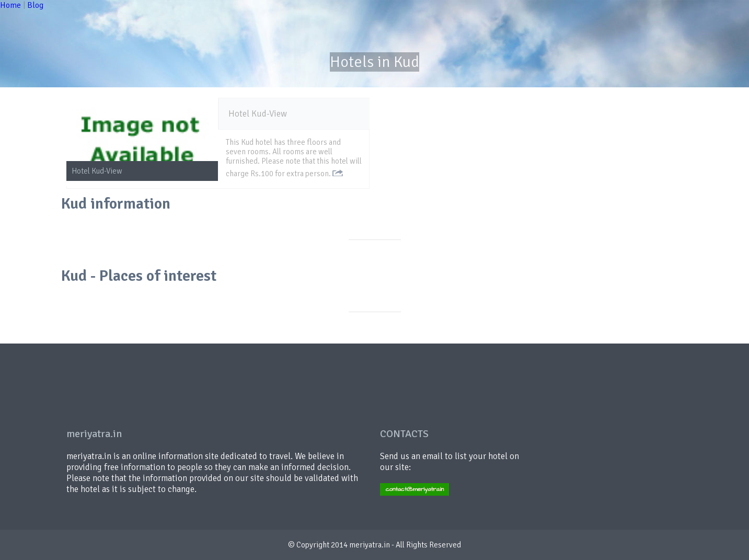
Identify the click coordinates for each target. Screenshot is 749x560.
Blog (35, 5)
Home (10, 5)
